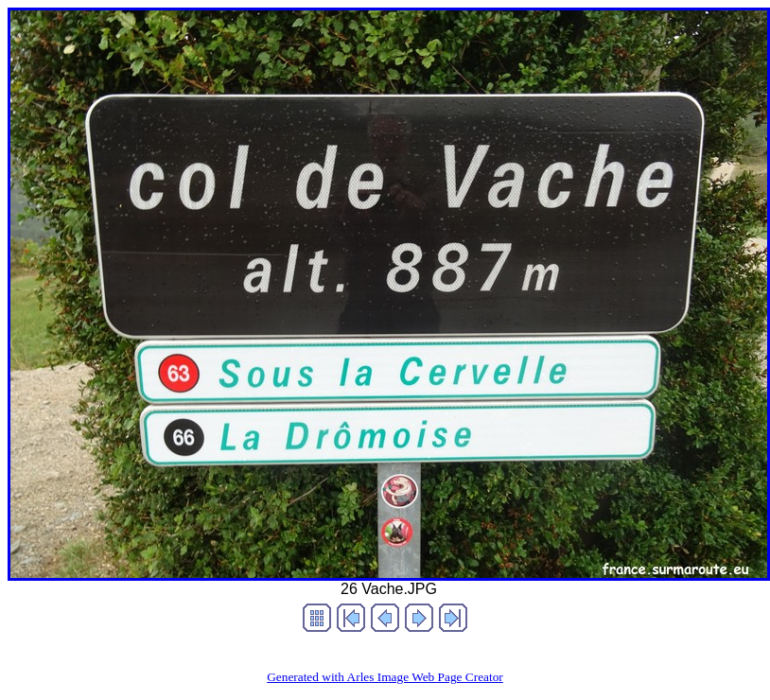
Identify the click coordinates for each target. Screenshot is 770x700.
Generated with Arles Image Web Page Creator (385, 677)
